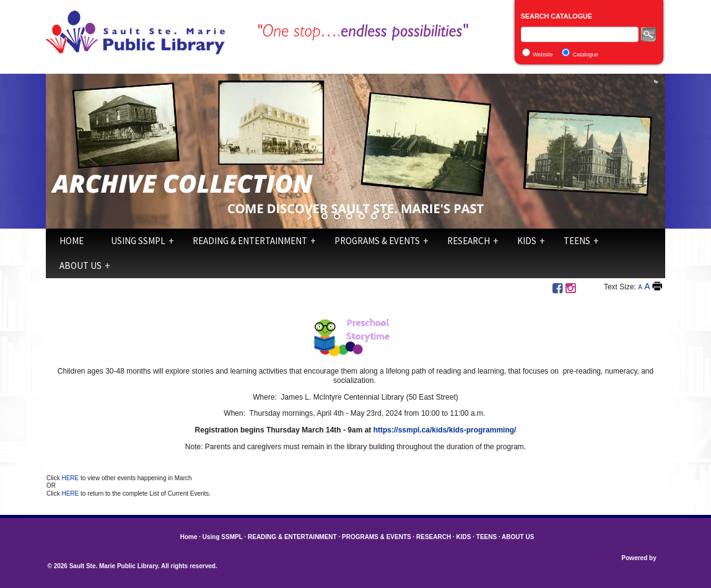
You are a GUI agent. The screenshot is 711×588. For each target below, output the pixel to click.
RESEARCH (469, 241)
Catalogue (586, 55)
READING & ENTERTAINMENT (250, 241)
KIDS (527, 241)
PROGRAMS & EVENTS (377, 241)
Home (72, 241)
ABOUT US (81, 265)
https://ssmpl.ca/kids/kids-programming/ (445, 430)
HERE (71, 478)
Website (543, 55)
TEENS (577, 241)
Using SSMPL (138, 241)
